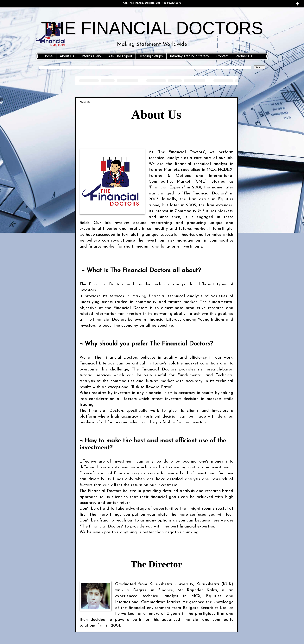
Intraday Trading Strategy (190, 56)
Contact (222, 56)
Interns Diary (91, 56)
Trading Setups (151, 56)
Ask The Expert (120, 56)
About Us (67, 56)
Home (48, 56)
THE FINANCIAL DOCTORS (152, 28)
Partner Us (244, 56)
